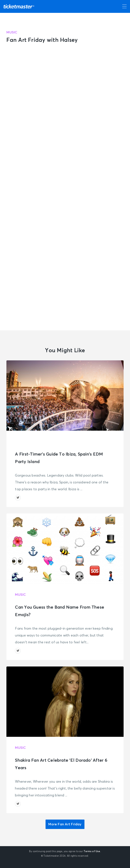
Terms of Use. (92, 851)
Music (12, 32)
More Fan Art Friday (65, 824)
